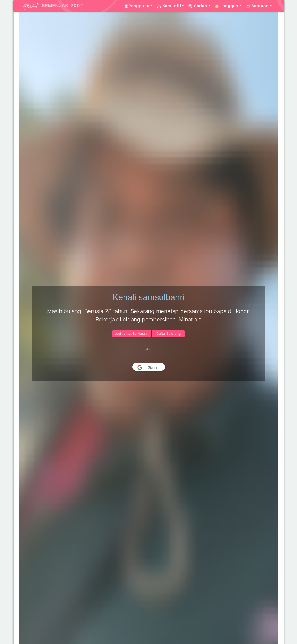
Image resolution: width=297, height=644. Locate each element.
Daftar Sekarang (169, 334)
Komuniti (169, 6)
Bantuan (257, 6)
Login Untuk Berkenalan (132, 334)
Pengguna (137, 6)
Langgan (227, 6)
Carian (198, 6)
